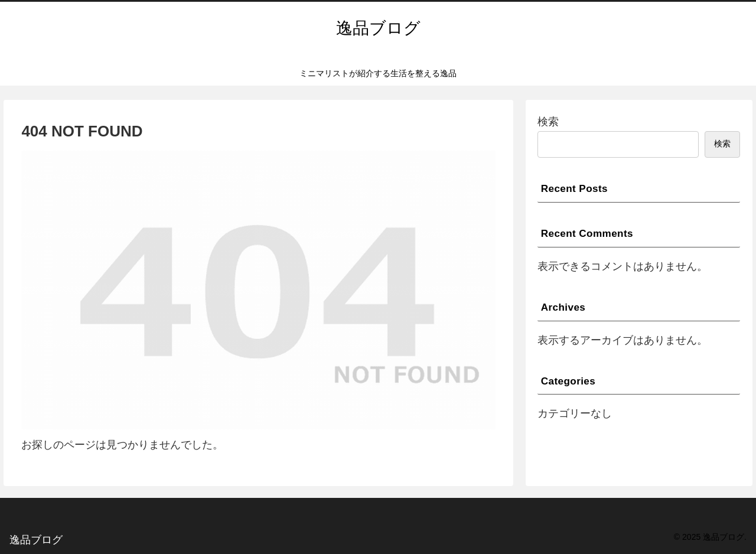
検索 (548, 122)
